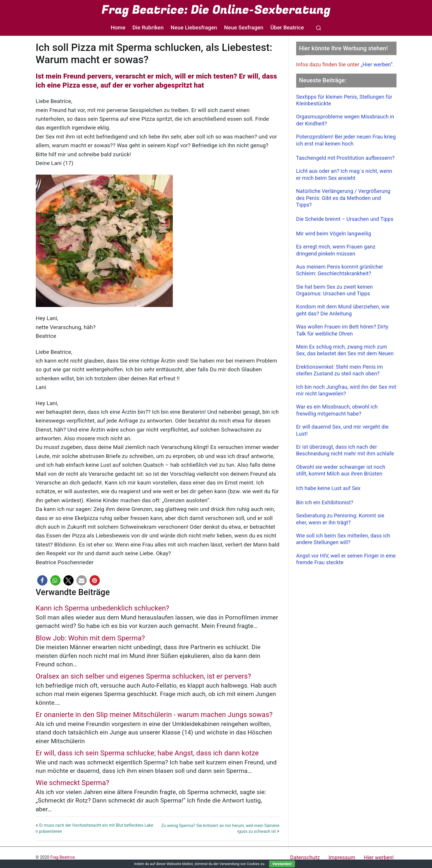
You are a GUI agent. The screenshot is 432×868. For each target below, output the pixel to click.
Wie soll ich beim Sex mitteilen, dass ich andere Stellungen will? (343, 539)
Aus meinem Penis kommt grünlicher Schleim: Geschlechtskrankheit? (340, 270)
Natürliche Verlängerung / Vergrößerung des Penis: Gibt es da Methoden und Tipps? (343, 198)
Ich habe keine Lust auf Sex (328, 488)
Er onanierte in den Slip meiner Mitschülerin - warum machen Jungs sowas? (154, 715)
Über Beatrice (287, 28)
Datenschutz (305, 857)
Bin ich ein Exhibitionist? (325, 502)
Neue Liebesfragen (194, 28)
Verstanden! (282, 864)
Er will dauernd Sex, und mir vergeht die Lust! (342, 430)
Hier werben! (379, 857)
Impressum (342, 857)
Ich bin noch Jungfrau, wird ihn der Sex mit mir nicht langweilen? (346, 390)
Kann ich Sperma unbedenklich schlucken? (103, 608)
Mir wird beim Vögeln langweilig (334, 234)
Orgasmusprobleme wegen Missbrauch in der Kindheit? (345, 120)
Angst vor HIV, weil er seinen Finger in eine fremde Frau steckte (346, 559)
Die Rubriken (148, 28)
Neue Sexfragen (244, 28)
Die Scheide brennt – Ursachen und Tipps (345, 219)
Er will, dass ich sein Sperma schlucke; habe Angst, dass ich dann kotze (147, 753)
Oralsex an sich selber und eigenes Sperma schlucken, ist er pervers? (144, 676)
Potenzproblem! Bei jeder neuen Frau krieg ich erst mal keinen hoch (346, 140)
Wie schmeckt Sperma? (73, 783)
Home (118, 28)
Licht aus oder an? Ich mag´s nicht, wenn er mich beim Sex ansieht (344, 174)
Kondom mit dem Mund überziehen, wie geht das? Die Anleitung (343, 310)
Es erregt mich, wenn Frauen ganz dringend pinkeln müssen (336, 250)
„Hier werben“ (377, 64)
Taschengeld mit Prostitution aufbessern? (345, 158)
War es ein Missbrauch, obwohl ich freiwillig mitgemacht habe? (337, 410)
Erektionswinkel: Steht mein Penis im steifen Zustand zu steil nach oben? (340, 370)
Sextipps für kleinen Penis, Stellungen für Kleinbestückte (344, 100)
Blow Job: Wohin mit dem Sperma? (90, 638)
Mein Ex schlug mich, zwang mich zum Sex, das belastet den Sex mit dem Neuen (345, 350)
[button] (42, 580)
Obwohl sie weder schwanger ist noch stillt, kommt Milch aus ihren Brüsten (341, 470)
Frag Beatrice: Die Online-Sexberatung (216, 10)
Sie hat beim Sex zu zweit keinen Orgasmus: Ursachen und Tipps (335, 290)
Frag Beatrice (63, 857)
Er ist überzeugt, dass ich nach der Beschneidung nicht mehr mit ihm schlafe (345, 450)
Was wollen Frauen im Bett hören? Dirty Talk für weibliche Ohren (342, 330)
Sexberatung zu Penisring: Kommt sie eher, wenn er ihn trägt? (340, 519)
